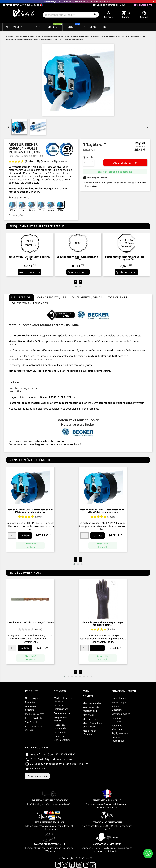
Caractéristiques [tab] (52, 297)
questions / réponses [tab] (30, 303)
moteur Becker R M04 (25, 167)
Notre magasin (35, 768)
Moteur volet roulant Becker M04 (29, 188)
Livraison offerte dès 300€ (109, 5)
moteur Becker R (22, 335)
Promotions (31, 702)
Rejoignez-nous (120, 733)
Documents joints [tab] (87, 297)
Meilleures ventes (35, 714)
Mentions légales (121, 714)
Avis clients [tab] (117, 297)
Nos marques (32, 698)
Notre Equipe (119, 702)
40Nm (51, 206)
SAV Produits (32, 722)
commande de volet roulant (115, 403)
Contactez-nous (37, 776)
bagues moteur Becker (35, 403)
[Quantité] (87, 163)
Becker (22, 371)
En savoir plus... (17, 215)
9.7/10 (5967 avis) (23, 5)
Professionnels (62, 713)
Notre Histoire (119, 698)
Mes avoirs (89, 715)
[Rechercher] (71, 15)
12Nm (22, 206)
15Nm (13, 206)
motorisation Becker (41, 365)
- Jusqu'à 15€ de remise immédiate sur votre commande (77, 2)
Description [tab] (21, 297)
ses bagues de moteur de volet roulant (55, 444)
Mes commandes (92, 703)
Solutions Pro (143, 5)
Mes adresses (90, 719)
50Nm (61, 206)
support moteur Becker (73, 403)
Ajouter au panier (125, 163)
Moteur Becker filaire (21, 341)
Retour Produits (34, 718)
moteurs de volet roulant (49, 441)
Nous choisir (61, 732)
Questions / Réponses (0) (52, 161)
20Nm (32, 206)
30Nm (41, 206)
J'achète (25, 535)
